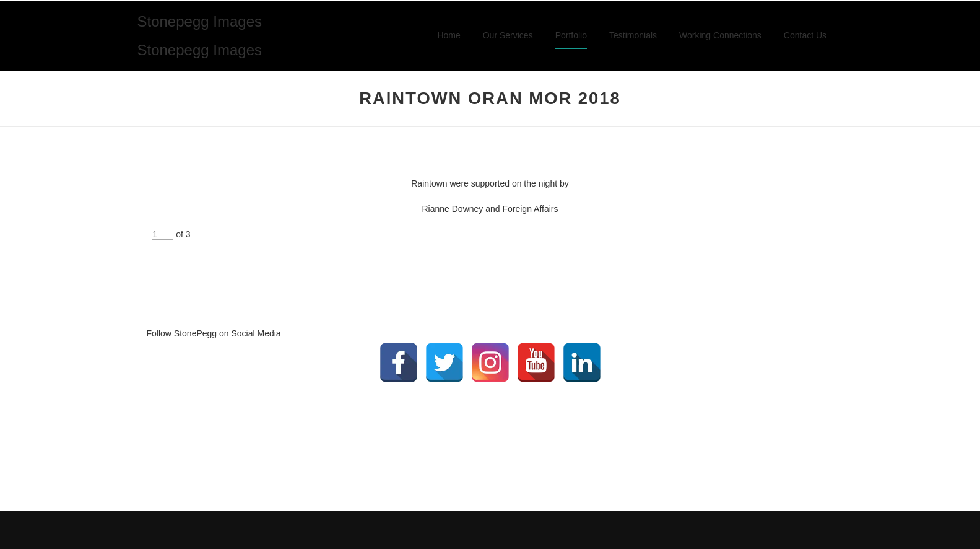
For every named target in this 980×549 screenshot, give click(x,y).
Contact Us (805, 35)
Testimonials (633, 35)
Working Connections (720, 35)
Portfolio (571, 35)
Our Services (508, 35)
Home (449, 35)
